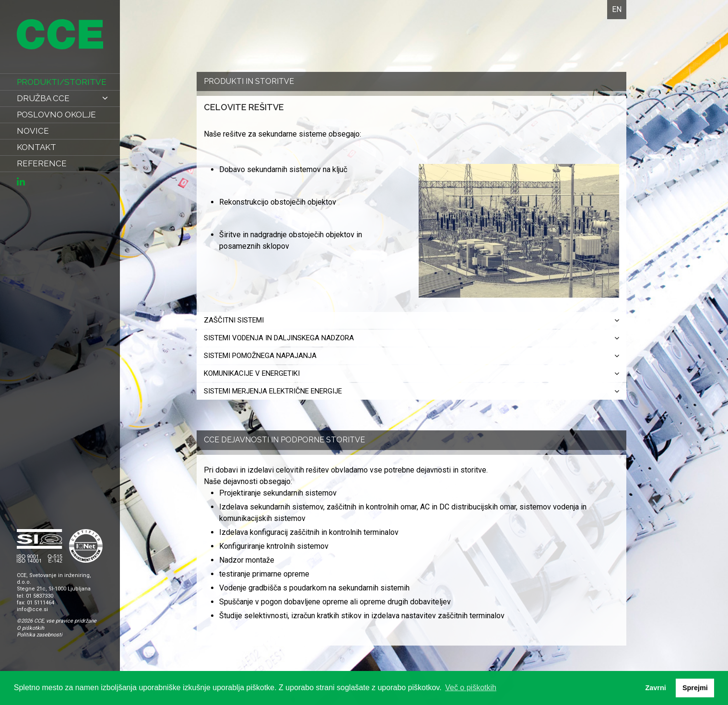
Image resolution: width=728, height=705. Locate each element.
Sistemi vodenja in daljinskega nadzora (411, 338)
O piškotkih (30, 628)
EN (617, 9)
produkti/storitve (62, 82)
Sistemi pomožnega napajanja (411, 356)
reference (42, 163)
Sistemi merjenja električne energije (411, 391)
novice (33, 131)
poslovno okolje (56, 115)
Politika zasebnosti (40, 635)
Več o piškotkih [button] (471, 688)
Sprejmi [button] (695, 688)
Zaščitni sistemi (411, 320)
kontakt (36, 147)
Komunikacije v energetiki (411, 373)
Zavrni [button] (655, 688)
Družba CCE (62, 98)
